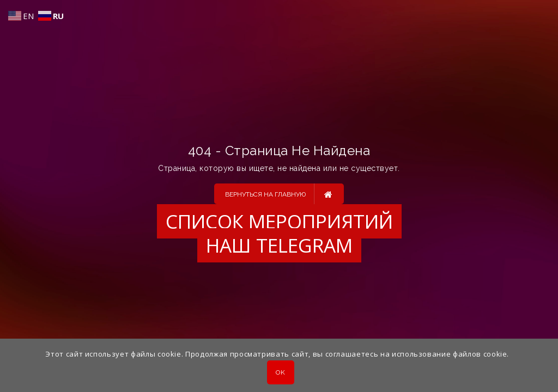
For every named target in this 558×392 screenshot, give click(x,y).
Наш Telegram (279, 245)
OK (280, 372)
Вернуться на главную (279, 194)
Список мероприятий (279, 221)
